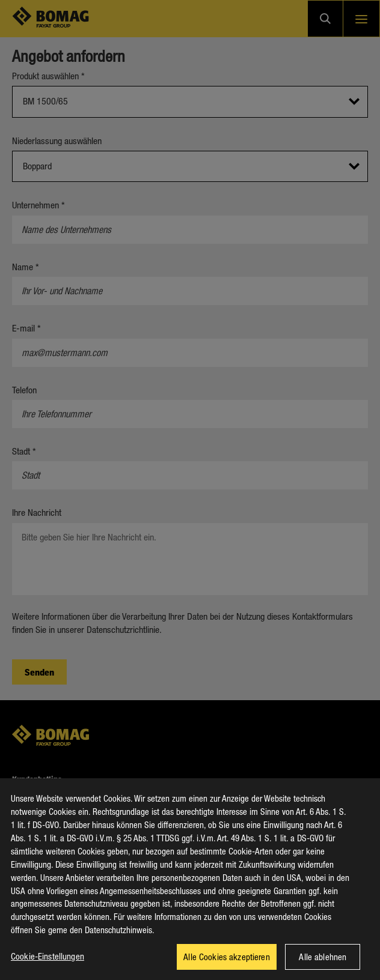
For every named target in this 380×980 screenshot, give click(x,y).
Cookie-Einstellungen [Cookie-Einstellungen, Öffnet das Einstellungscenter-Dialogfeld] (47, 963)
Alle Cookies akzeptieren (227, 963)
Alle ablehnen (323, 963)
